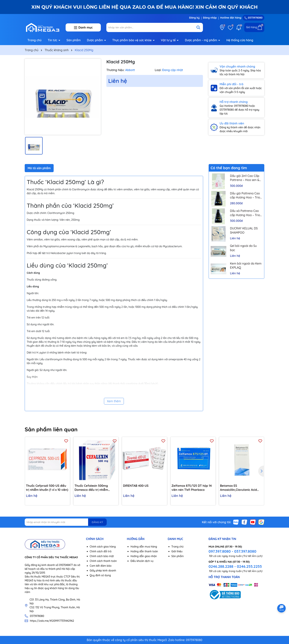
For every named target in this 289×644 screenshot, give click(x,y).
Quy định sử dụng (100, 575)
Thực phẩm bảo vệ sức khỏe (132, 40)
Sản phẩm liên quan (51, 429)
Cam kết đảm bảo (101, 566)
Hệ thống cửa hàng (240, 40)
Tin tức (53, 40)
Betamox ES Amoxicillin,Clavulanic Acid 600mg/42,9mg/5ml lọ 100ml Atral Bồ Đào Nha (241, 488)
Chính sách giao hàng (103, 547)
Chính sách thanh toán (103, 561)
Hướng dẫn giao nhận (144, 556)
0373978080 (253, 18)
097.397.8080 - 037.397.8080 (232, 551)
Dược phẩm (95, 40)
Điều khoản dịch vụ (142, 561)
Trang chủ (34, 40)
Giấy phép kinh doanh (103, 571)
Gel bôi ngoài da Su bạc (243, 248)
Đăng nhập (210, 18)
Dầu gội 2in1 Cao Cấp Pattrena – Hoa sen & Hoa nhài (245, 178)
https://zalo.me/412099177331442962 (52, 621)
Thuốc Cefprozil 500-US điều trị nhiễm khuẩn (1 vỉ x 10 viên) (47, 488)
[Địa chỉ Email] (66, 522)
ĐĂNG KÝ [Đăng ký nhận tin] (97, 522)
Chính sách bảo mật (102, 556)
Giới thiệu (177, 551)
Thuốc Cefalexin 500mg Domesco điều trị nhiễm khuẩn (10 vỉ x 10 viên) (91, 488)
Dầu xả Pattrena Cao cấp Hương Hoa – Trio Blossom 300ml (245, 213)
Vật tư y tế (169, 40)
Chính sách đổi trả (101, 551)
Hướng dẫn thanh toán (144, 551)
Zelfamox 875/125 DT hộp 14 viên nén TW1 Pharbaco (192, 488)
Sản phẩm (74, 40)
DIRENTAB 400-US (136, 486)
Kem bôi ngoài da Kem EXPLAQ (246, 265)
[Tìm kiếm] (198, 27)
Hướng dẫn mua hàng (144, 547)
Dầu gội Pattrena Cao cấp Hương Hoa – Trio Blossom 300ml (245, 196)
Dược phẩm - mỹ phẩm (201, 40)
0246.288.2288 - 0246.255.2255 (235, 566)
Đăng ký (194, 18)
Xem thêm (114, 401)
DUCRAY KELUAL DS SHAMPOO (244, 230)
